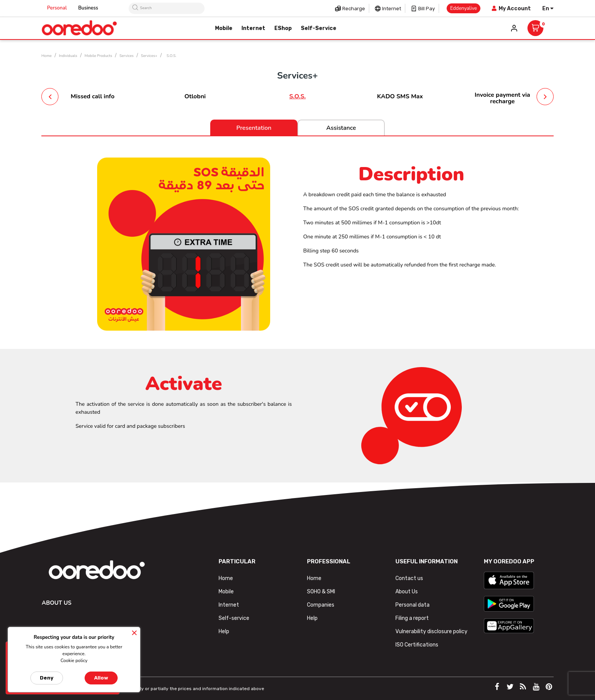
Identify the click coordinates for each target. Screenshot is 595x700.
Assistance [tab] (341, 128)
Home (226, 578)
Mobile (226, 592)
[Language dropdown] (548, 9)
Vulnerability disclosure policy (431, 631)
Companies (321, 605)
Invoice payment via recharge (502, 98)
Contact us (409, 578)
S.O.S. (297, 96)
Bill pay (427, 9)
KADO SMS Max (400, 96)
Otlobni (195, 96)
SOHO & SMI (321, 592)
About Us (407, 592)
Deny (47, 678)
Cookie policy (74, 661)
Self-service (234, 618)
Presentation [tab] (254, 128)
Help (224, 631)
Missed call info (92, 96)
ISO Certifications (417, 645)
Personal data (412, 605)
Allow (101, 678)
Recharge (354, 9)
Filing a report (412, 618)
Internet (392, 9)
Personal (57, 8)
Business (88, 8)
